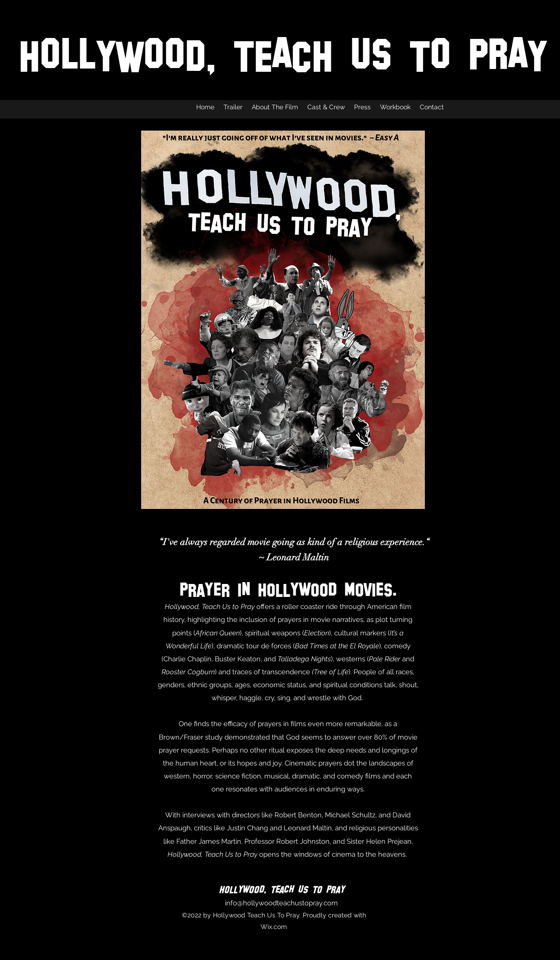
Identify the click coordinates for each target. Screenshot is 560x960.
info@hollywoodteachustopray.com (281, 903)
